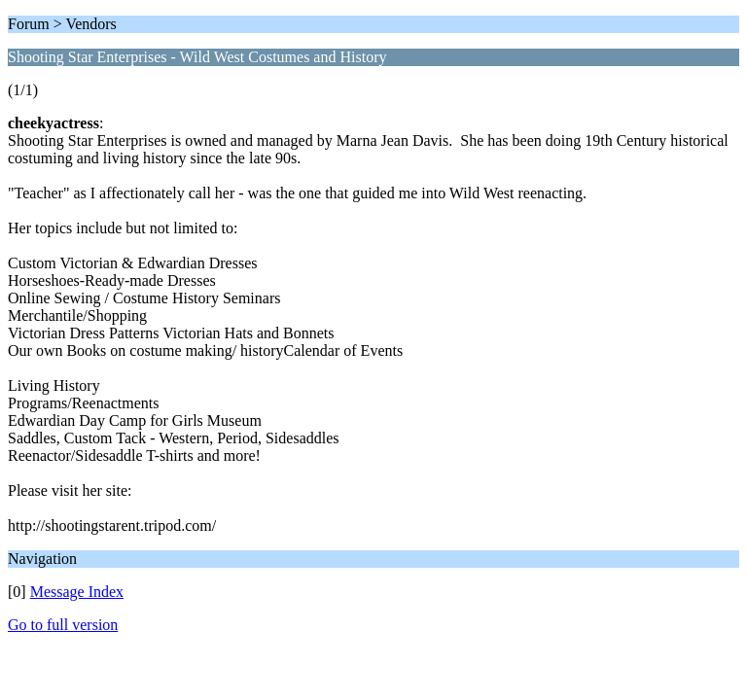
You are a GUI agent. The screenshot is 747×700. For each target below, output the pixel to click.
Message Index (77, 592)
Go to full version (63, 625)
